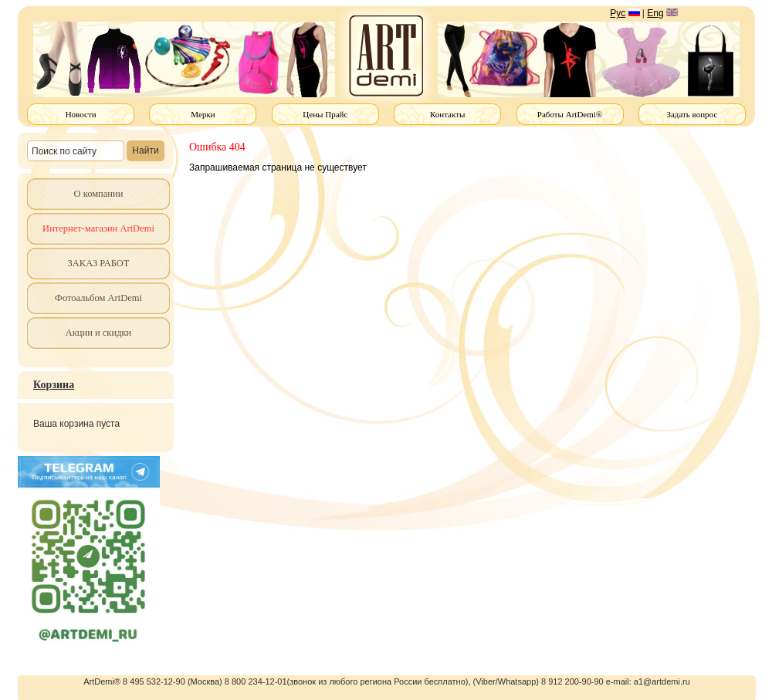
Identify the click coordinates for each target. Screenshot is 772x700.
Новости (81, 114)
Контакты (447, 114)
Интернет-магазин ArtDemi (98, 228)
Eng (655, 13)
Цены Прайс (325, 114)
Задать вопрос (692, 114)
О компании (99, 194)
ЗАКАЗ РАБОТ (99, 263)
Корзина (54, 385)
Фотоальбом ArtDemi (98, 298)
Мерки (203, 114)
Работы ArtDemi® (570, 114)
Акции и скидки (99, 333)
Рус (618, 13)
